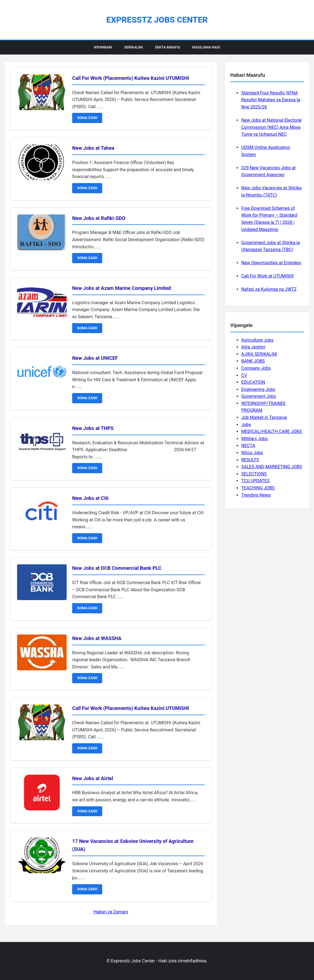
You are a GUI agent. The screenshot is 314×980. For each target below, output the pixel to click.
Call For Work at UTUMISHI (267, 276)
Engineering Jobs (258, 389)
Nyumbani (103, 47)
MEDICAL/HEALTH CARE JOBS (271, 432)
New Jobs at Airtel (93, 778)
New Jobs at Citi (90, 498)
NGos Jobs (252, 453)
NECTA (248, 446)
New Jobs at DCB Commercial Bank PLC (117, 568)
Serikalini (134, 47)
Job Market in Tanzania (264, 417)
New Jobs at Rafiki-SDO (99, 218)
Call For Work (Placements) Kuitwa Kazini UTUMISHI (131, 78)
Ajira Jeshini (253, 347)
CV (244, 375)
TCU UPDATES (255, 481)
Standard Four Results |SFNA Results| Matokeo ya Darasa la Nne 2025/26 (271, 100)
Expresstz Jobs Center (157, 20)
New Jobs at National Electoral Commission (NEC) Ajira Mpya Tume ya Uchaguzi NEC (271, 127)
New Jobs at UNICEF (95, 358)
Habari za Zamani (111, 912)
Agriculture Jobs (257, 340)
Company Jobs (256, 368)
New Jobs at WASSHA (97, 638)
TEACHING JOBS (258, 488)
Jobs (246, 425)
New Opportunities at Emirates (271, 263)
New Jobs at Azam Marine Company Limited (121, 288)
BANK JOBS (253, 361)
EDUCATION (253, 382)
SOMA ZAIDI (87, 118)
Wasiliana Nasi (206, 47)
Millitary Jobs (255, 439)
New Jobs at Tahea (93, 148)
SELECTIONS (254, 474)
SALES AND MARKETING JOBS (272, 467)
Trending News (256, 495)
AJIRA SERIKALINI (259, 354)
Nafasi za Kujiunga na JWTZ (269, 289)
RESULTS (250, 460)
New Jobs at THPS (93, 428)
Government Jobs (259, 396)
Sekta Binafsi (167, 47)
